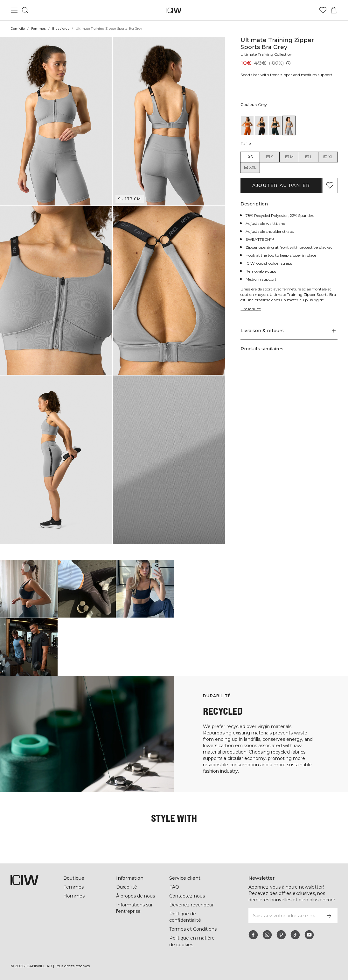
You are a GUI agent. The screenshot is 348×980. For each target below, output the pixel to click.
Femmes (39, 29)
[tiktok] (295, 935)
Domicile (18, 29)
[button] (56, 121)
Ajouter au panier (281, 185)
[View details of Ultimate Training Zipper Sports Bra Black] (261, 125)
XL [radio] (328, 157)
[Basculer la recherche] (25, 10)
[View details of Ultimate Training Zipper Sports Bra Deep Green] (275, 125)
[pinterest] (281, 935)
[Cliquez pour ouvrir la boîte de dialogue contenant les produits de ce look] (29, 589)
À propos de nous (136, 896)
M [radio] (289, 157)
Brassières (60, 29)
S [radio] (269, 157)
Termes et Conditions (193, 929)
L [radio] (309, 157)
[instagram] (267, 935)
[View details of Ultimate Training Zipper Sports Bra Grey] (289, 125)
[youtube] (309, 935)
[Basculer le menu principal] (14, 10)
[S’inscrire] (329, 916)
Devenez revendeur (191, 905)
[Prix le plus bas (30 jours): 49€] (287, 63)
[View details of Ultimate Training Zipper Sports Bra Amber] (247, 125)
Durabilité (127, 887)
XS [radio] (250, 157)
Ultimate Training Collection (267, 54)
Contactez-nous (187, 896)
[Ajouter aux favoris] (330, 185)
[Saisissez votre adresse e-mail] (284, 916)
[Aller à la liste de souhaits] (323, 10)
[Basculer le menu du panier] (334, 10)
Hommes (74, 896)
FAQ (174, 887)
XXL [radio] (250, 168)
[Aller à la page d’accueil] (174, 10)
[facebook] (253, 935)
